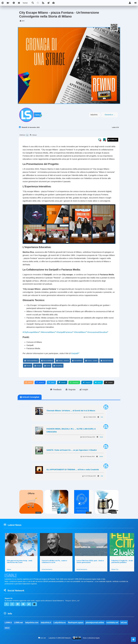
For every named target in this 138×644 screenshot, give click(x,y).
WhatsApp (74, 382)
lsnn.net (42, 638)
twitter (51, 382)
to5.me (124, 622)
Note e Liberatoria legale (91, 638)
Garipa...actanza (62, 361)
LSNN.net (18, 622)
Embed (109, 382)
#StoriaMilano (80, 332)
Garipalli (75, 353)
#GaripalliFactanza (64, 332)
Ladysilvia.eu (60, 622)
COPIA (29, 382)
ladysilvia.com (32, 622)
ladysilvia (94, 115)
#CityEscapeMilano (31, 332)
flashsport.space (76, 622)
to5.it (7, 628)
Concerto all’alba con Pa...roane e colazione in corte (54, 561)
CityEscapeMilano (31, 361)
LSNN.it (8, 622)
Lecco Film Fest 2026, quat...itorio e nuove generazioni (90, 561)
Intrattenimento (47, 569)
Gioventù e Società (111, 115)
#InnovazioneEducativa (97, 332)
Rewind (28, 366)
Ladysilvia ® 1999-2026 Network (60, 638)
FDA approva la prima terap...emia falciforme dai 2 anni (19, 561)
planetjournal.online (95, 622)
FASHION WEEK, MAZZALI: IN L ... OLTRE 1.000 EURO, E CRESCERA (71, 430)
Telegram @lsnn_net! (72, 601)
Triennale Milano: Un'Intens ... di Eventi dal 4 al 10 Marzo (71, 411)
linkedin (62, 382)
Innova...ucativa (91, 361)
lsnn (37, 115)
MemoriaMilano (47, 361)
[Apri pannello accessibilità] (14, 3)
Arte (102, 417)
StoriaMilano (77, 361)
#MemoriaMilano (48, 332)
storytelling (58, 366)
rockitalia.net (112, 622)
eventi (47, 366)
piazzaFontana (106, 361)
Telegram (87, 382)
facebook (40, 382)
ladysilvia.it (46, 622)
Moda (101, 437)
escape (38, 366)
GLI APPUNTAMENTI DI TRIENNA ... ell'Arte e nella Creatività (73, 470)
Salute (101, 456)
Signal (98, 382)
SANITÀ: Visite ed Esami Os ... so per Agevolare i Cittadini (72, 450)
